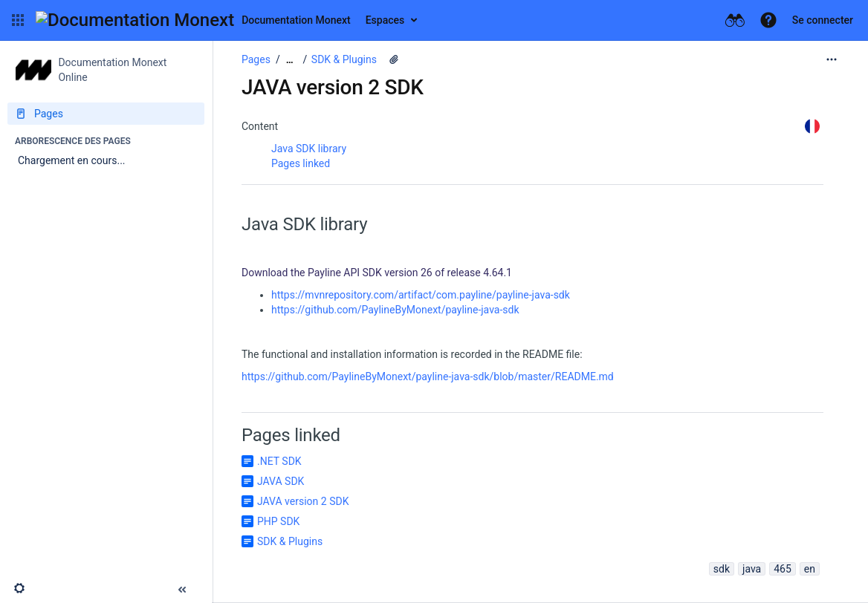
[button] (18, 20)
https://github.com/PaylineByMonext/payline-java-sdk (395, 310)
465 (783, 569)
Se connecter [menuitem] (823, 20)
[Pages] (106, 114)
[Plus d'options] (832, 59)
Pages (256, 59)
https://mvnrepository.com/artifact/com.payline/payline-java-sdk (421, 295)
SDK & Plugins (344, 59)
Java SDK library (309, 149)
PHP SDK (278, 521)
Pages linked (301, 163)
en (810, 569)
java (752, 569)
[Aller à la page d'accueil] (193, 20)
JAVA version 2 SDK (303, 501)
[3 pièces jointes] (394, 59)
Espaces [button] (385, 20)
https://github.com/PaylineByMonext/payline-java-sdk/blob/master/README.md (428, 377)
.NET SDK (279, 461)
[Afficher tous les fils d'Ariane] (290, 60)
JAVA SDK (281, 481)
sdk (722, 569)
